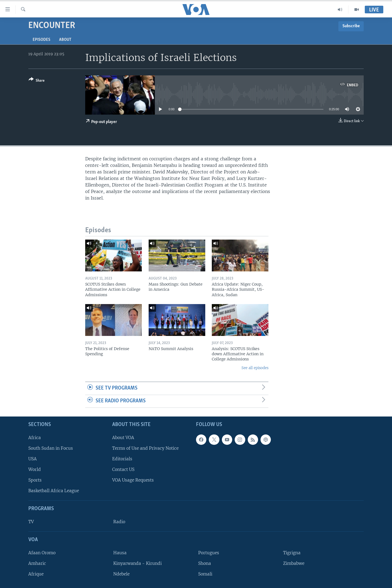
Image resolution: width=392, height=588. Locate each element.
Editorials (122, 459)
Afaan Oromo (42, 552)
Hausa (120, 552)
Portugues (209, 552)
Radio (119, 522)
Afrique (36, 574)
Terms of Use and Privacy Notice (145, 448)
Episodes (42, 40)
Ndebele (121, 574)
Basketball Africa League (54, 491)
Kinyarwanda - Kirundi (137, 563)
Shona (205, 563)
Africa (35, 437)
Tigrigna (292, 552)
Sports (35, 480)
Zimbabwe (294, 563)
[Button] (37, 81)
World (35, 469)
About (65, 40)
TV (31, 522)
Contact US (123, 469)
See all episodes (255, 368)
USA (33, 459)
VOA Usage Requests (133, 480)
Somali (205, 574)
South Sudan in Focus (51, 448)
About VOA (123, 437)
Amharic (37, 563)
